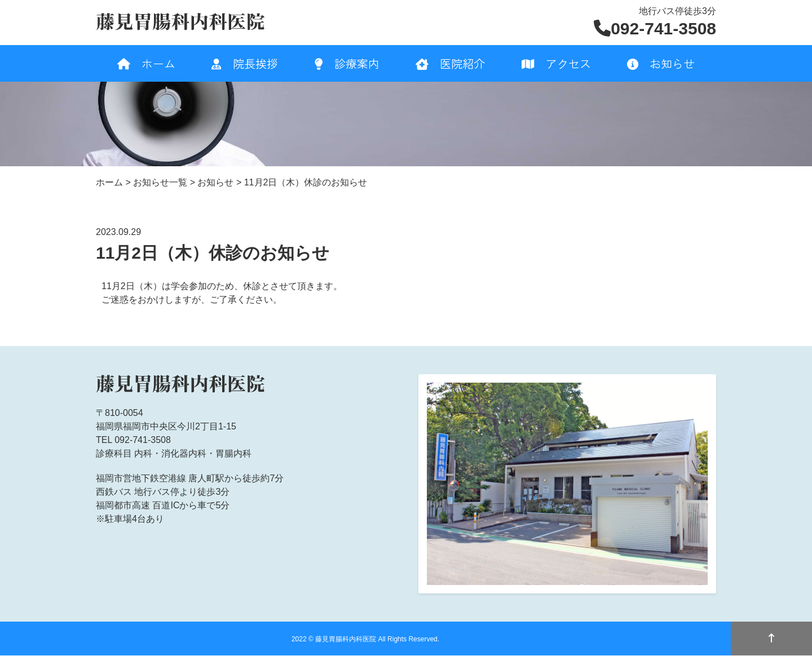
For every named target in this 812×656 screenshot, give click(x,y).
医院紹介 (450, 63)
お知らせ (661, 63)
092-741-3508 (655, 28)
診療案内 (347, 63)
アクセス (556, 63)
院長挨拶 (245, 63)
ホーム (146, 63)
